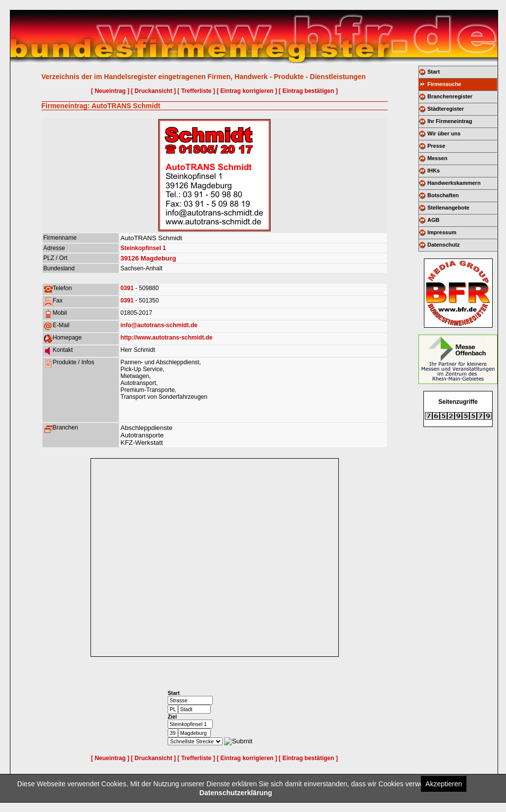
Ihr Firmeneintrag (450, 121)
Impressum (442, 232)
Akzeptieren (444, 784)
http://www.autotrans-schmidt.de (167, 338)
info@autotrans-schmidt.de (159, 325)
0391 (127, 288)
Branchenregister (450, 96)
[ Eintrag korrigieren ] (247, 91)
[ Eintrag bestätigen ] (308, 91)
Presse (436, 146)
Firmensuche (444, 84)
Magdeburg (158, 258)
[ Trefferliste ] (196, 91)
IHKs (434, 171)
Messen (437, 158)
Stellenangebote (448, 208)
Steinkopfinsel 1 (143, 248)
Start (434, 72)
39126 (130, 258)
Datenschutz (443, 245)
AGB (433, 220)
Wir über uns (444, 133)
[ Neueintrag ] (110, 91)
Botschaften (443, 195)
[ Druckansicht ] (154, 91)
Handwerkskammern (454, 183)
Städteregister (446, 109)
